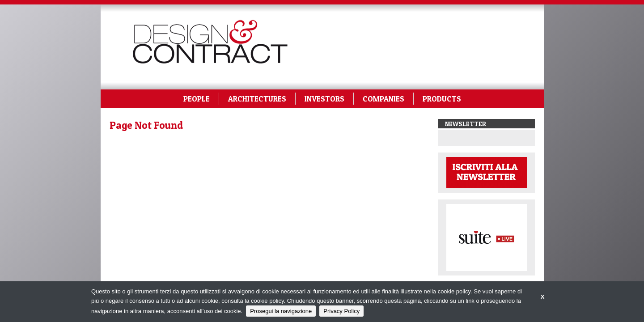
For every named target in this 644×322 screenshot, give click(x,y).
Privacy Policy (341, 311)
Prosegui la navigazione (281, 311)
